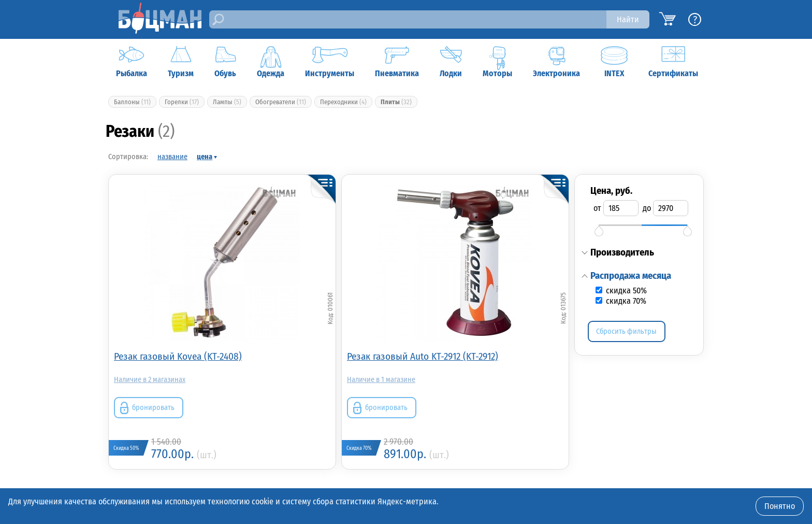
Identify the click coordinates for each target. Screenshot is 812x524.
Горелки (182, 102)
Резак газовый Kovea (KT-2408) (178, 356)
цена (205, 157)
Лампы (227, 102)
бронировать (153, 408)
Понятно (780, 506)
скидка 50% (625, 291)
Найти (628, 19)
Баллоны (132, 102)
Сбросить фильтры (626, 331)
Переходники (343, 102)
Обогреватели (281, 102)
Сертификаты (673, 62)
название (172, 157)
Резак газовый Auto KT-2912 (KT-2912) (423, 356)
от (597, 208)
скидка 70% (625, 301)
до (647, 208)
